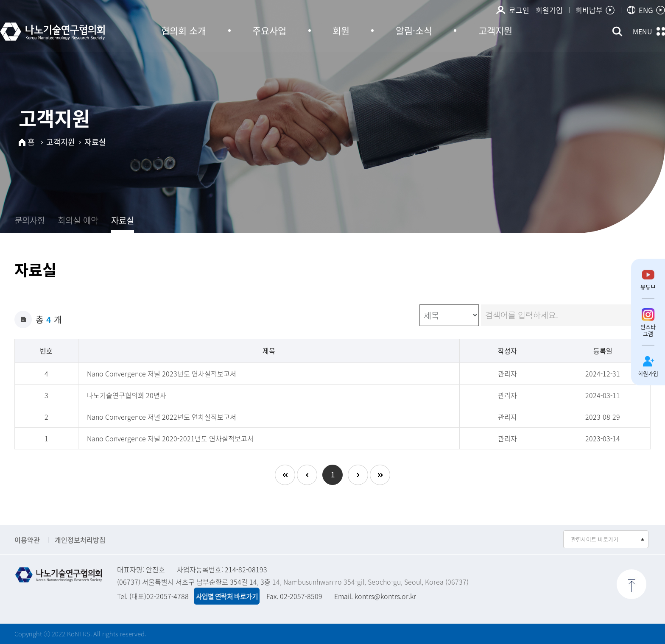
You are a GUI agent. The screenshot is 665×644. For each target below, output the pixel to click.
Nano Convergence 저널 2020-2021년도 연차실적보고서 (170, 438)
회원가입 (549, 5)
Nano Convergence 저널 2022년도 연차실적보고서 (162, 417)
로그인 (519, 5)
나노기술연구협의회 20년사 (127, 395)
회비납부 (589, 5)
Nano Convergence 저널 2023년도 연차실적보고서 (162, 374)
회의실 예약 (78, 220)
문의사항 (30, 220)
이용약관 (27, 540)
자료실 (123, 220)
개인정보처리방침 (80, 540)
